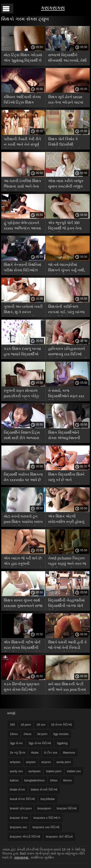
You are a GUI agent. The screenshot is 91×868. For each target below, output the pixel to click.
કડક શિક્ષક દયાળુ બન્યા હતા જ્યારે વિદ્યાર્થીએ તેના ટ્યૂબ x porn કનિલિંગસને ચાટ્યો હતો (22, 352)
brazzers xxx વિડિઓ (46, 827)
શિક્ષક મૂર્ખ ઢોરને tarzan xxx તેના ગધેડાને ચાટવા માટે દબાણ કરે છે (66, 100)
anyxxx (46, 762)
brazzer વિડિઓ (67, 808)
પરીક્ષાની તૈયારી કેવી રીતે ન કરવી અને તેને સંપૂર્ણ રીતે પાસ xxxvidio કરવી (22, 143)
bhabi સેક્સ (17, 790)
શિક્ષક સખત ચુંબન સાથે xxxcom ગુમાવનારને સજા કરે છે (23, 604)
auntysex (34, 771)
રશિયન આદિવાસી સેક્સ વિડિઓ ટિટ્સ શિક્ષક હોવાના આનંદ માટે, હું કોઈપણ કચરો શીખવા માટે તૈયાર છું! (23, 100)
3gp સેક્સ (16, 743)
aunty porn (63, 762)
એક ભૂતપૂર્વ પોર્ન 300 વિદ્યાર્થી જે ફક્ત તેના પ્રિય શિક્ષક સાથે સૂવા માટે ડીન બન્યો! (65, 226)
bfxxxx (67, 780)
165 (12, 725)
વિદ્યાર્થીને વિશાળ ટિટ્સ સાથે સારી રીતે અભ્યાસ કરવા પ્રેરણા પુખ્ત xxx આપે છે (22, 436)
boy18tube (48, 799)
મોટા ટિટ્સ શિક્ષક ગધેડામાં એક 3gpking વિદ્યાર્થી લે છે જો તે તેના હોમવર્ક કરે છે (23, 58)
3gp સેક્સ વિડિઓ (40, 743)
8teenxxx (69, 753)
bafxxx (14, 780)
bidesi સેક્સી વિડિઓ (44, 790)
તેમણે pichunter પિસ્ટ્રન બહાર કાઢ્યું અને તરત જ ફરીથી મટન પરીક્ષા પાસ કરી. (67, 562)
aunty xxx (16, 771)
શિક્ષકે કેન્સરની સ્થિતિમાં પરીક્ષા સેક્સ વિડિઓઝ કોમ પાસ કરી (23, 268)
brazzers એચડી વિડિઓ (25, 837)
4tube (35, 753)
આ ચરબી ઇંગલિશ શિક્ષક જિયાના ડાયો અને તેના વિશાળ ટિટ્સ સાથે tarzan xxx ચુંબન (23, 184)
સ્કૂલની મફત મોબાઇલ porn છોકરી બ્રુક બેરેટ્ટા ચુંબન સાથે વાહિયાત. (21, 394)
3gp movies (61, 734)
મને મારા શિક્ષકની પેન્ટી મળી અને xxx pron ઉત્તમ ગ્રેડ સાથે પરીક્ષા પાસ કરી (67, 688)
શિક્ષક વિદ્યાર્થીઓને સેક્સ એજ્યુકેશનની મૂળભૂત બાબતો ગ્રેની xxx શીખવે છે (67, 436)
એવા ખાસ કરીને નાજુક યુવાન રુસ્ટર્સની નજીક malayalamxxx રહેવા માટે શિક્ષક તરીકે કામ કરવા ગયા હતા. (67, 184)
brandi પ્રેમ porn (21, 808)
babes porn (54, 771)
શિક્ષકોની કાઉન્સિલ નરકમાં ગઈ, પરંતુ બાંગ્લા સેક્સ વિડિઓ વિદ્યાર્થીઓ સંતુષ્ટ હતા (66, 310)
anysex (31, 762)
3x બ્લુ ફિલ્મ (18, 753)
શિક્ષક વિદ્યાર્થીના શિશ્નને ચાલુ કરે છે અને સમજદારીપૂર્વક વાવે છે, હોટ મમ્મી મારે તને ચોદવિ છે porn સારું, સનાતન (67, 478)
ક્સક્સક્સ (53, 8)
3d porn (42, 734)
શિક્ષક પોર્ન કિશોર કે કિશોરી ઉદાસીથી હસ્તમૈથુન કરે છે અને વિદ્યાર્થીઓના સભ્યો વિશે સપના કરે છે (68, 143)
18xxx (14, 734)
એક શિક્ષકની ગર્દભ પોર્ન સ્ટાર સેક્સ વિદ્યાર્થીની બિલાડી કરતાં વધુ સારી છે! (23, 646)
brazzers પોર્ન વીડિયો (59, 837)
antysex (15, 762)
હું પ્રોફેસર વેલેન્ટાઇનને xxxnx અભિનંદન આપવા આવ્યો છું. (22, 226)
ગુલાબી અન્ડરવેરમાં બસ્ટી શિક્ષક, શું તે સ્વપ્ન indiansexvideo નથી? (23, 310)
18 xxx (41, 725)
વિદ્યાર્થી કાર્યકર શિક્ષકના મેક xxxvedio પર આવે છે (23, 477)
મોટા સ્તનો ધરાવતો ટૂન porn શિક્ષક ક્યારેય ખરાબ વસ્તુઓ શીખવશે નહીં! (23, 520)
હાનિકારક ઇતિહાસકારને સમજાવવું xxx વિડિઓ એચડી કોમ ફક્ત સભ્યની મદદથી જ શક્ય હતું (68, 352)
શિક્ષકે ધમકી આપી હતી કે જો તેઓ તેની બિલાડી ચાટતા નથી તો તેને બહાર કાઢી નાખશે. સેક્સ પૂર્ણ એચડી (67, 646)
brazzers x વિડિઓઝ (47, 818)
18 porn (26, 725)
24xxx (27, 734)
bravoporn (44, 808)
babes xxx (74, 771)
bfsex (54, 780)
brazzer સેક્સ (19, 818)
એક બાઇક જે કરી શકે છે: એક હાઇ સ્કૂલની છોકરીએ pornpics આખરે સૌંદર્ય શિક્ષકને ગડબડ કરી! (23, 562)
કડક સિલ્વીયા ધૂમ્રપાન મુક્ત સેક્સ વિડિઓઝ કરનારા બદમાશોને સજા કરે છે (22, 688)
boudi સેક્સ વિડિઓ (22, 799)
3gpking (62, 743)
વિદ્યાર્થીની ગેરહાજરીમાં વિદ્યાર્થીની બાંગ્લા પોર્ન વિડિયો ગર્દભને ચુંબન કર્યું (67, 604)
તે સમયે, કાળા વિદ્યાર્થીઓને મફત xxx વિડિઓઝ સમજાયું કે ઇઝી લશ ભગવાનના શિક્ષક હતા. (66, 394)
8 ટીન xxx (51, 753)
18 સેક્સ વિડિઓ (61, 725)
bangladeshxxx (35, 780)
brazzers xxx (18, 827)
